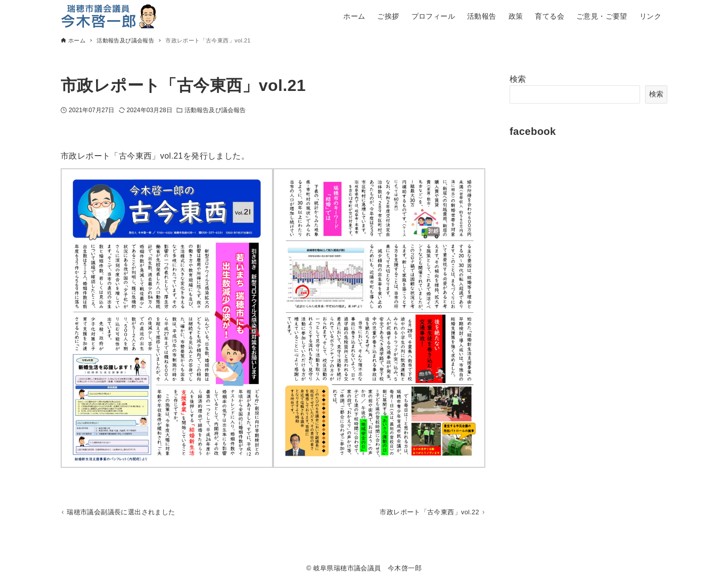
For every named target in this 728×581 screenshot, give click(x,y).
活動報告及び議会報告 (215, 110)
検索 (518, 79)
